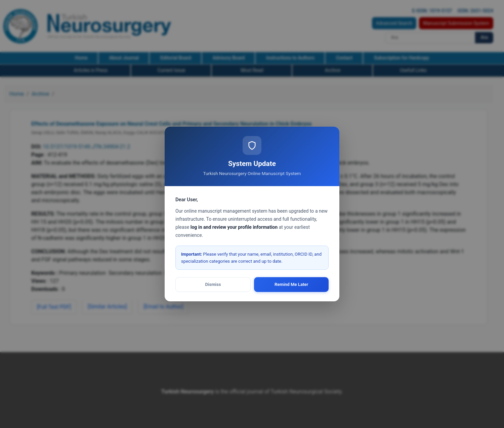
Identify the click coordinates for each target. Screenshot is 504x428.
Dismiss (213, 284)
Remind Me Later (291, 284)
